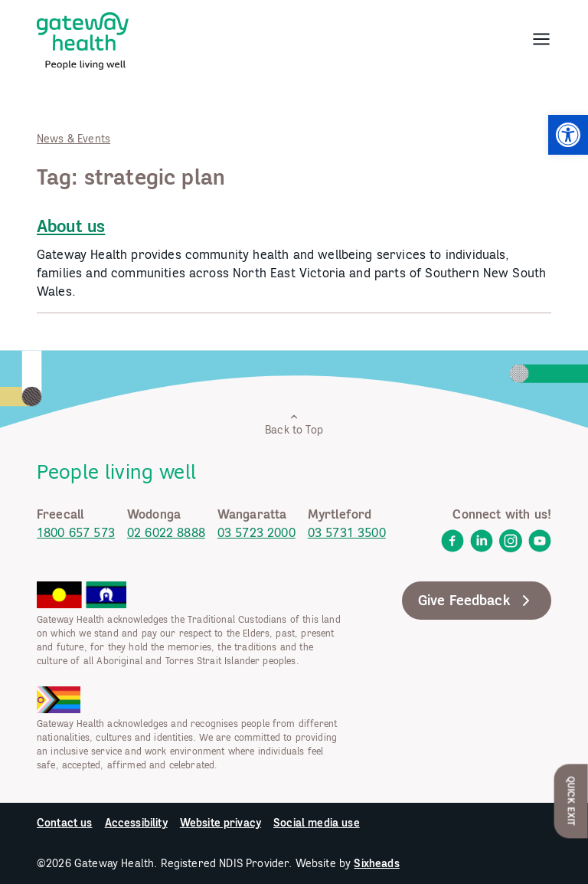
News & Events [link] (73, 139)
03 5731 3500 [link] (347, 532)
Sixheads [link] (376, 863)
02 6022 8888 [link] (166, 532)
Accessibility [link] (136, 823)
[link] (568, 135)
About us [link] (71, 226)
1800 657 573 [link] (76, 532)
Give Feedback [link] (477, 601)
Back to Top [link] (294, 424)
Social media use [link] (317, 823)
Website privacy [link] (220, 823)
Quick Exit (572, 801)
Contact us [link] (65, 823)
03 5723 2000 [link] (256, 532)
